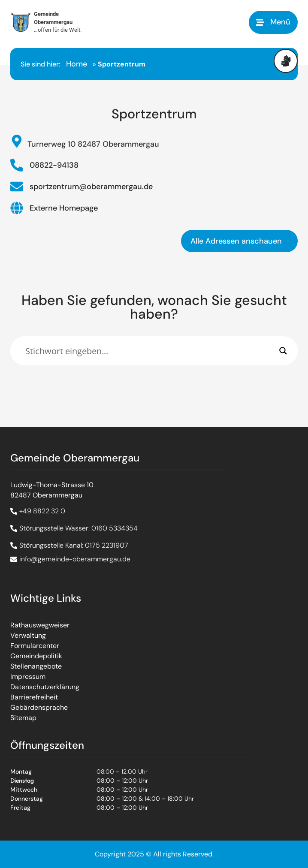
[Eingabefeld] (150, 351)
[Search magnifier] (283, 351)
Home (77, 64)
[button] (273, 22)
